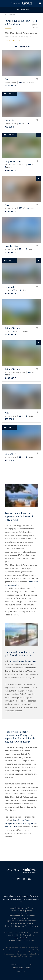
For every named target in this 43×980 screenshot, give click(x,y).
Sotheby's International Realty (21, 941)
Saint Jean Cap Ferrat (27, 823)
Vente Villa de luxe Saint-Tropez (21, 908)
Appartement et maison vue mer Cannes (21, 921)
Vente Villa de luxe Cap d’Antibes (21, 911)
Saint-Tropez (18, 820)
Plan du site (22, 971)
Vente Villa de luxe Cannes (22, 918)
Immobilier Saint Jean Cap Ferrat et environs (21, 926)
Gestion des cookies (22, 968)
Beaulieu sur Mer (12, 827)
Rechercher (21, 10)
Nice (15, 823)
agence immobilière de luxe (23, 661)
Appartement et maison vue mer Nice (22, 923)
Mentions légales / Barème (22, 964)
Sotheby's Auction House (21, 938)
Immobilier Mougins (21, 913)
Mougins (8, 823)
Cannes (28, 820)
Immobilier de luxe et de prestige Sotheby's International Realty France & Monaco (21, 934)
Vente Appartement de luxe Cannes (22, 916)
